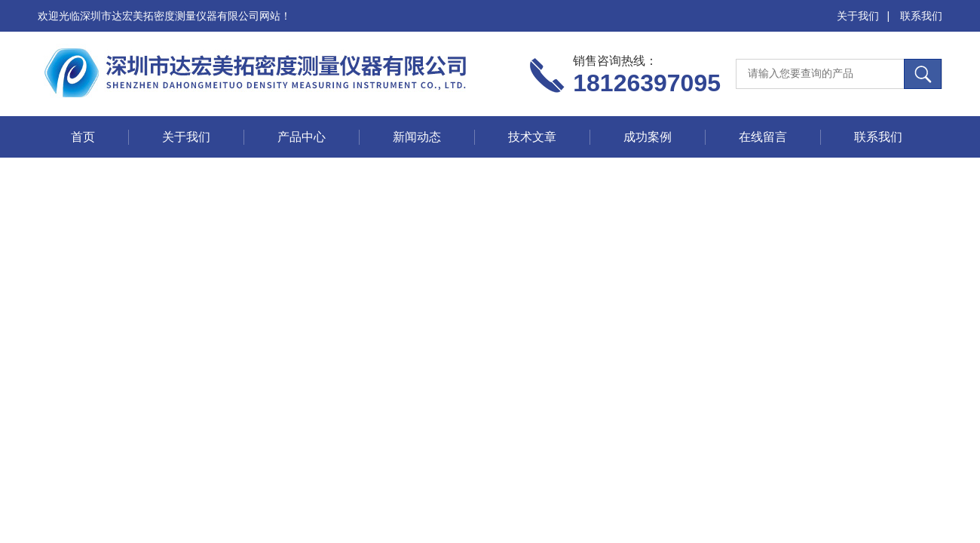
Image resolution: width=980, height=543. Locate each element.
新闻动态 (417, 137)
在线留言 (763, 137)
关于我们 (858, 16)
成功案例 (648, 137)
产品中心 (302, 137)
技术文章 (532, 137)
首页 (83, 137)
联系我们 (921, 16)
